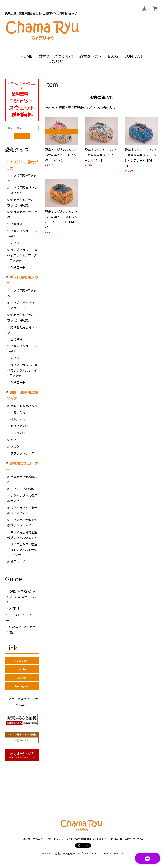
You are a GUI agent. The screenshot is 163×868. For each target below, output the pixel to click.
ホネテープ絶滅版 (22, 489)
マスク (15, 243)
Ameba (22, 678)
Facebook (22, 661)
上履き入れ (18, 413)
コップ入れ (18, 433)
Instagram (22, 686)
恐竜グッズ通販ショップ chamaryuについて (22, 597)
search (22, 136)
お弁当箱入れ (19, 426)
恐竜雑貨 (16, 224)
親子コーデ (18, 267)
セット (15, 440)
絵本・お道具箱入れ (24, 406)
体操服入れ (18, 419)
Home (50, 107)
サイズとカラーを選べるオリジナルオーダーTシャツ (22, 255)
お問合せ (15, 608)
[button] (90, 56)
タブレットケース (22, 453)
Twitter (22, 669)
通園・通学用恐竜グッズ (76, 107)
